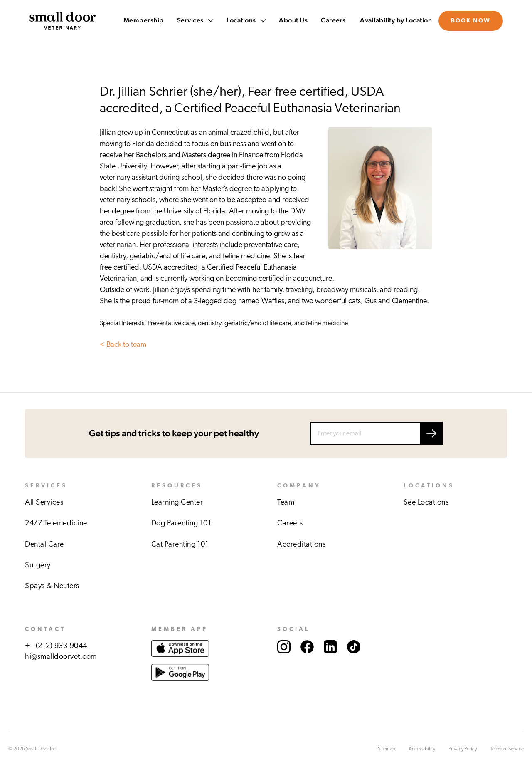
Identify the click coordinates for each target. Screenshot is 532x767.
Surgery (38, 565)
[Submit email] (431, 433)
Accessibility (422, 749)
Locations (246, 20)
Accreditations (301, 544)
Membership (144, 20)
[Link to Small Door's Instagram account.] (284, 662)
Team (286, 502)
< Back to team (123, 345)
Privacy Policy (463, 749)
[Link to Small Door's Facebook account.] (307, 662)
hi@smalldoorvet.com (61, 657)
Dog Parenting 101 (181, 523)
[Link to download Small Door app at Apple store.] (180, 658)
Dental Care (44, 544)
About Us (293, 20)
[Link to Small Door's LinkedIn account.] (330, 662)
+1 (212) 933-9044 (56, 646)
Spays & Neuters (52, 586)
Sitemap (387, 749)
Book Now (471, 21)
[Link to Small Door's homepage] (62, 21)
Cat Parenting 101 (180, 544)
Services (195, 20)
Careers (333, 20)
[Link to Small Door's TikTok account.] (354, 662)
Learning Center (177, 502)
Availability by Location (396, 20)
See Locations (426, 502)
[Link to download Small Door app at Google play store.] (180, 689)
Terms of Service (507, 749)
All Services (44, 502)
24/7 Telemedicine (56, 523)
